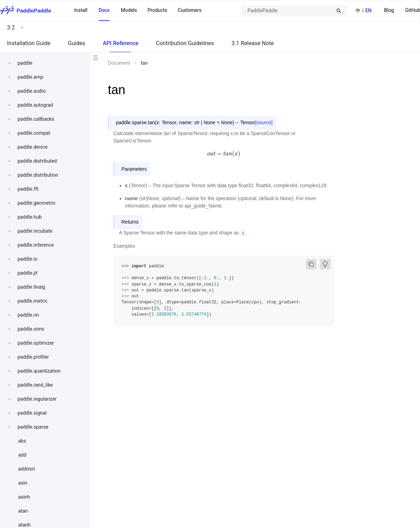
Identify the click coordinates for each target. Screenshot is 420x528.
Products (157, 10)
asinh (24, 497)
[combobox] (294, 10)
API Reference (120, 43)
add (22, 455)
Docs (104, 10)
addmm (27, 469)
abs (22, 441)
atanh (24, 525)
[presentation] (223, 154)
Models (129, 10)
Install (81, 10)
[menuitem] (389, 11)
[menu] (138, 10)
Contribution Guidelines (185, 43)
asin (23, 483)
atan (23, 511)
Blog (389, 10)
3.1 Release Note (253, 43)
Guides (76, 43)
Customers (190, 10)
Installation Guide (29, 43)
